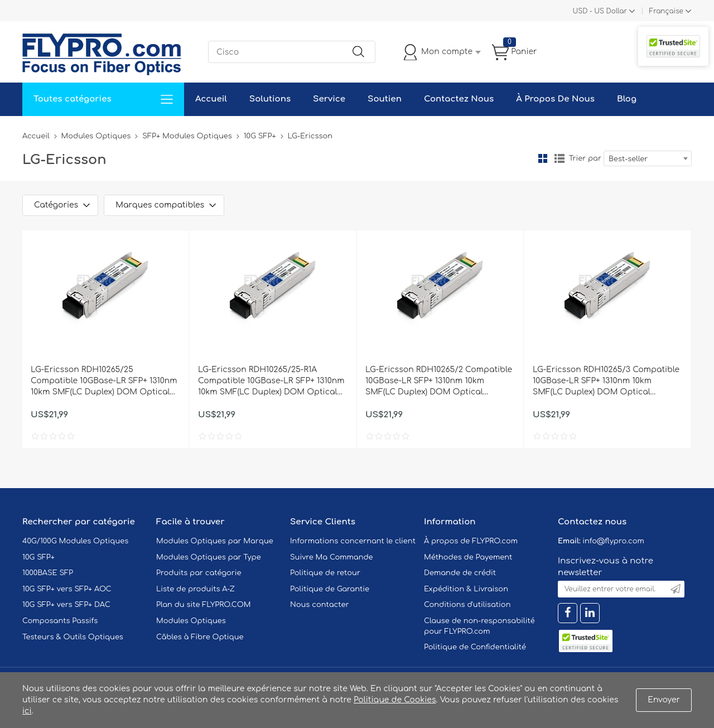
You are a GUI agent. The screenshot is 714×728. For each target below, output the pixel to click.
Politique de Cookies (395, 700)
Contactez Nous (459, 99)
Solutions (270, 99)
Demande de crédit (460, 573)
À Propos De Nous (555, 99)
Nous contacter (319, 605)
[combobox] (648, 158)
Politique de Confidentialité (475, 647)
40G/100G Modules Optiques (75, 541)
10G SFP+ (260, 136)
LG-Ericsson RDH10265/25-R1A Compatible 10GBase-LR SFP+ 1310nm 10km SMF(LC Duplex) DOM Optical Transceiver (271, 382)
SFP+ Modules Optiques (187, 136)
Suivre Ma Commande (332, 557)
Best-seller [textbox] (628, 159)
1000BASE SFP (48, 573)
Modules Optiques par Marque (215, 541)
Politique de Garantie (330, 589)
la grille (543, 158)
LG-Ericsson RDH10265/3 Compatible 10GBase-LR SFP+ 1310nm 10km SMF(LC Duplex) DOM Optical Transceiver (606, 382)
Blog (627, 99)
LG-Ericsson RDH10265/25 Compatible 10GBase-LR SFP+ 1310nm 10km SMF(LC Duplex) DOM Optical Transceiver (104, 382)
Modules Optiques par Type (209, 557)
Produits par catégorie (199, 573)
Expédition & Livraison (466, 589)
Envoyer (664, 700)
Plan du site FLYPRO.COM (204, 605)
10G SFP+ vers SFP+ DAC (66, 605)
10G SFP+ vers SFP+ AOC (67, 589)
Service (329, 99)
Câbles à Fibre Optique (200, 637)
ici (27, 711)
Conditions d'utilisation (467, 605)
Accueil (211, 99)
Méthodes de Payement (468, 557)
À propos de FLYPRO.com (471, 541)
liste (559, 158)
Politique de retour (325, 573)
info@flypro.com (613, 541)
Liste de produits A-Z (196, 589)
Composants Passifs (60, 621)
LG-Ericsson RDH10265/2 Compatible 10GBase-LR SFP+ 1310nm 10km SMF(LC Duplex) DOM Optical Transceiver (439, 382)
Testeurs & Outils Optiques (73, 637)
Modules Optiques (96, 136)
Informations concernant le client (353, 541)
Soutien (385, 99)
